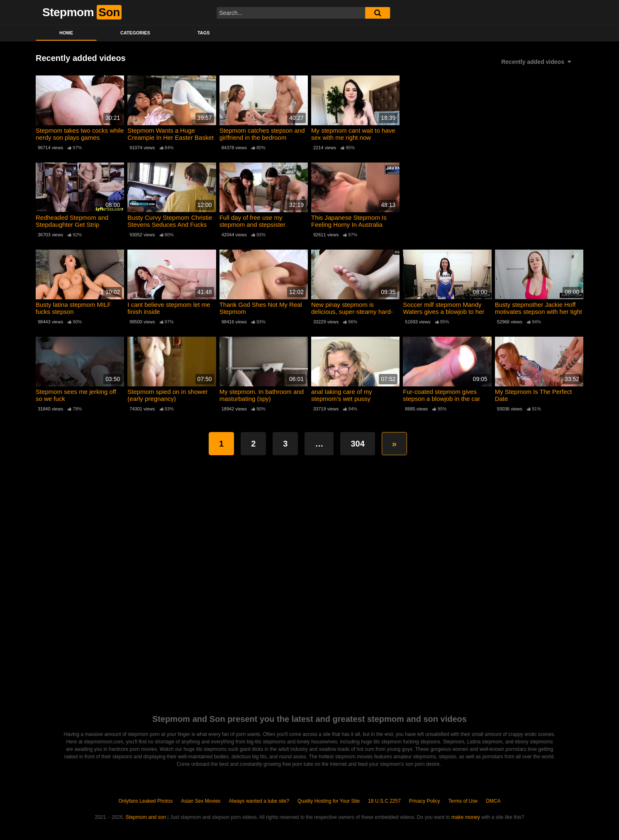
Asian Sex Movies (201, 801)
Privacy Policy (425, 801)
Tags (204, 33)
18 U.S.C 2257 (384, 801)
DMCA (493, 801)
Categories (135, 33)
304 (357, 444)
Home (66, 33)
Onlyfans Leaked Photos (145, 801)
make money (466, 817)
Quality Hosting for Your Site (329, 801)
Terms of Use (463, 801)
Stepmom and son (146, 817)
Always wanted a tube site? (259, 801)
